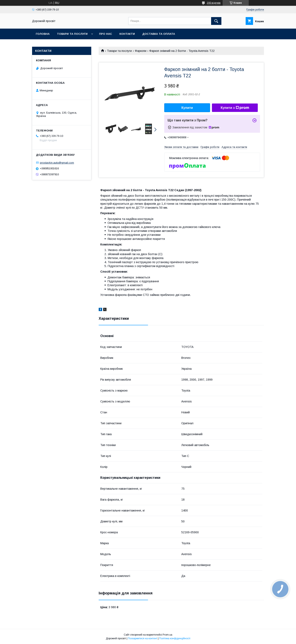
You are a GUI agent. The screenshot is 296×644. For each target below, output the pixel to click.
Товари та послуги (72, 34)
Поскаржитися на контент (143, 638)
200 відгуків (214, 3)
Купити (187, 108)
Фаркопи (141, 51)
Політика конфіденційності (175, 638)
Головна (43, 34)
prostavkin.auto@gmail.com (57, 163)
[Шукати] (216, 21)
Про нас (106, 34)
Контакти (127, 34)
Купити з (235, 108)
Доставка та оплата (159, 34)
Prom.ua (167, 635)
